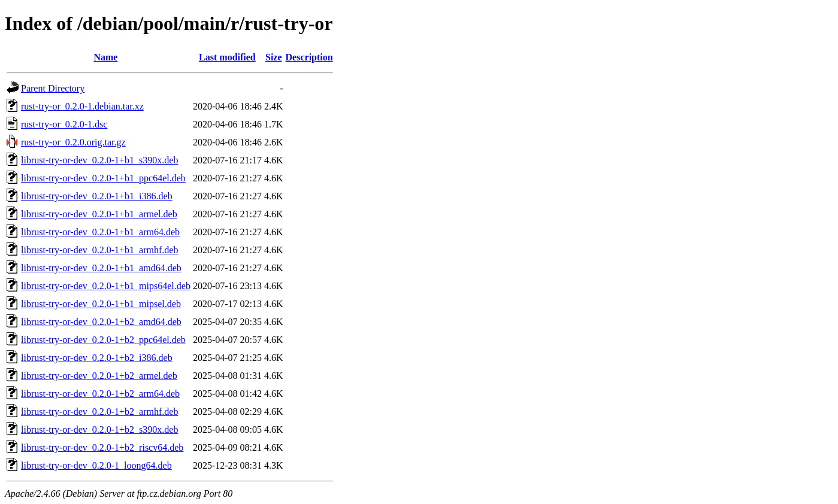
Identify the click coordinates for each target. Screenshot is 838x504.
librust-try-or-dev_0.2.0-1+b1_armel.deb (99, 214)
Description (309, 57)
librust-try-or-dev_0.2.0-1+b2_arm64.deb (100, 394)
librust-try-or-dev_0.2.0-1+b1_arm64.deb (100, 232)
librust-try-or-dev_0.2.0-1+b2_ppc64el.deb (103, 340)
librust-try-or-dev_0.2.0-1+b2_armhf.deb (99, 412)
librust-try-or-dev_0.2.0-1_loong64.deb (96, 465)
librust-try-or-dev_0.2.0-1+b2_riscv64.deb (102, 447)
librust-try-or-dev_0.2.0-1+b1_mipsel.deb (101, 304)
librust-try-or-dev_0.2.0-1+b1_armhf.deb (99, 250)
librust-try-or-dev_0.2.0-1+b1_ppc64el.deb (103, 178)
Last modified (227, 57)
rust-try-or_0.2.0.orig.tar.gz (73, 142)
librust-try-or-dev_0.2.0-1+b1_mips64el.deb (106, 286)
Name (105, 57)
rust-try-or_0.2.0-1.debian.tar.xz (82, 106)
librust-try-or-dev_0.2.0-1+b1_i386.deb (97, 196)
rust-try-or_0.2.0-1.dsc (64, 124)
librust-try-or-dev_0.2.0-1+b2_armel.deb (99, 376)
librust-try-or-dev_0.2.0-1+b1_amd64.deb (101, 268)
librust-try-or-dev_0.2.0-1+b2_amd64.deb (101, 322)
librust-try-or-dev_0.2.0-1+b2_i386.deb (97, 358)
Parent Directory (53, 88)
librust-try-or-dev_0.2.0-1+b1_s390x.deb (99, 160)
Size (274, 57)
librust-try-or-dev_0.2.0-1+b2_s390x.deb (99, 429)
